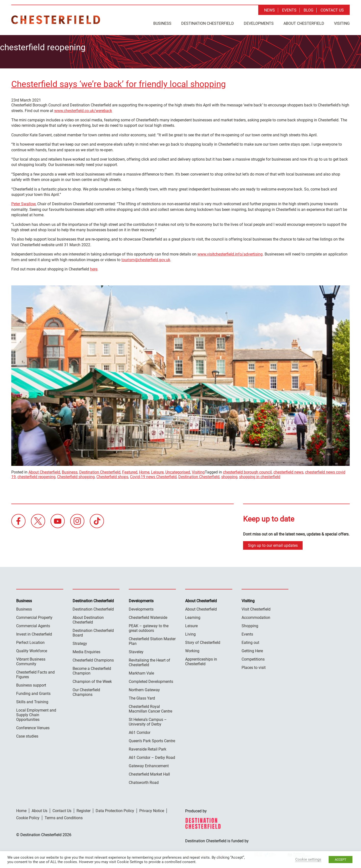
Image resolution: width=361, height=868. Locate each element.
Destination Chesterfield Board (93, 632)
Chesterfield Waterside (148, 617)
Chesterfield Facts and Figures (35, 674)
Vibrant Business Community (31, 661)
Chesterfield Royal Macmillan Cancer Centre (150, 708)
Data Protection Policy (115, 810)
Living (190, 633)
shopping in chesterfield (260, 476)
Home (144, 471)
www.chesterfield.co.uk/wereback (83, 110)
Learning (193, 617)
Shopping (250, 625)
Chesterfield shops (112, 476)
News (270, 10)
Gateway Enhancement (149, 765)
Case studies (27, 735)
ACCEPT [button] (341, 860)
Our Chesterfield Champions (86, 691)
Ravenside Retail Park (148, 748)
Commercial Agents (33, 625)
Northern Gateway (144, 689)
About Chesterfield (304, 23)
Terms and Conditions (64, 817)
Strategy (80, 643)
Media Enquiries (86, 651)
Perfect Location (30, 642)
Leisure (157, 471)
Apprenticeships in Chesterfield (201, 661)
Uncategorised (178, 471)
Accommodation (256, 617)
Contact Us (332, 10)
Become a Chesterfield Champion (92, 670)
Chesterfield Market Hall (149, 773)
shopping (229, 476)
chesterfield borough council (247, 471)
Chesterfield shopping (76, 476)
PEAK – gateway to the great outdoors (149, 627)
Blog (309, 10)
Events (289, 10)
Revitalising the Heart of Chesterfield (149, 662)
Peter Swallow (23, 203)
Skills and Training (32, 701)
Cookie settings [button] (308, 859)
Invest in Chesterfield (34, 633)
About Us (39, 810)
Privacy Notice (152, 810)
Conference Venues (33, 727)
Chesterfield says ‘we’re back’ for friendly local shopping (119, 83)
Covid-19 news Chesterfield (153, 476)
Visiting (342, 23)
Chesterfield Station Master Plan (152, 640)
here (94, 268)
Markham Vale (141, 672)
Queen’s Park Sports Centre (152, 740)
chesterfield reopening (36, 476)
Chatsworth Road (144, 782)
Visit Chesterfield (256, 608)
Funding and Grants (33, 693)
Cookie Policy (28, 817)
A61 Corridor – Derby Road (152, 757)
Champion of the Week (92, 681)
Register (84, 810)
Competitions (253, 658)
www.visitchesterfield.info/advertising (230, 253)
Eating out (250, 642)
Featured (130, 471)
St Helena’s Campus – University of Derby (148, 721)
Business (162, 23)
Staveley (136, 651)
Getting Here (252, 650)
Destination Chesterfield (56, 20)
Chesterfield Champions (93, 659)
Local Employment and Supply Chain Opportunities (36, 714)
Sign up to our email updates (273, 544)
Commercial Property (34, 617)
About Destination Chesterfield (88, 619)
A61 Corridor (140, 732)
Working (192, 650)
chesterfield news (288, 471)
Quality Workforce (32, 650)
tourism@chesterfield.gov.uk (146, 259)
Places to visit (254, 667)
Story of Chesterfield (203, 642)
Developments (259, 23)
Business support (31, 684)
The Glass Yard (142, 697)
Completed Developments (151, 681)
